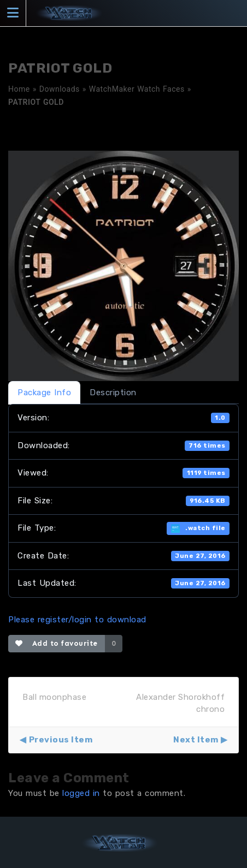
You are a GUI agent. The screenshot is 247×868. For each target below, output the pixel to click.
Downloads (60, 89)
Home (19, 89)
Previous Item (61, 740)
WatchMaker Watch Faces (137, 89)
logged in (81, 793)
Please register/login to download (77, 620)
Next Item (196, 740)
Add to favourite (57, 643)
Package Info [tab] (44, 393)
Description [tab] (113, 393)
